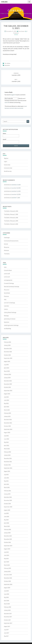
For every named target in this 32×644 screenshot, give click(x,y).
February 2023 (7, 413)
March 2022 (7, 449)
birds (5, 267)
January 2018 (7, 610)
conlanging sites (8, 280)
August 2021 (7, 471)
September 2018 (8, 584)
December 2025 (8, 348)
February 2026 (7, 342)
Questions (7, 322)
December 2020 (8, 497)
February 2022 (7, 452)
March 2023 (7, 410)
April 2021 (6, 484)
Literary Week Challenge (10, 312)
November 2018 (8, 578)
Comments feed (8, 168)
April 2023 (6, 407)
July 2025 (6, 365)
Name (11, 135)
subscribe (7, 102)
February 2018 (7, 607)
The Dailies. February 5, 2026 (11, 221)
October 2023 (7, 387)
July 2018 (6, 591)
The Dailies (7, 63)
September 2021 (8, 468)
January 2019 (7, 571)
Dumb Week (7, 293)
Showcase (6, 250)
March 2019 (7, 565)
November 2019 (8, 539)
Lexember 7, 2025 (16, 198)
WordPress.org (8, 171)
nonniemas (22, 31)
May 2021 (6, 481)
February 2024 (7, 374)
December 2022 (8, 420)
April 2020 (6, 523)
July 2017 (6, 630)
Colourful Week (8, 270)
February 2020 (7, 529)
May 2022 (6, 442)
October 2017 (7, 620)
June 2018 (6, 594)
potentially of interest (10, 319)
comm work (7, 277)
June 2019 (6, 555)
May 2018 (6, 597)
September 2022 (8, 429)
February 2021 (7, 491)
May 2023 (6, 403)
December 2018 (8, 575)
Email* (11, 141)
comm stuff (7, 274)
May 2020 (6, 520)
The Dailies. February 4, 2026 (11, 224)
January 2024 (7, 378)
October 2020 (7, 504)
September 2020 (8, 507)
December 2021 (8, 458)
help (5, 299)
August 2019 (7, 549)
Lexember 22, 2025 (16, 188)
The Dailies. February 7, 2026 (11, 214)
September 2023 (8, 391)
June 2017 (6, 633)
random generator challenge (11, 325)
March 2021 (7, 487)
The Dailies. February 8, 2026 (11, 211)
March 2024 (7, 371)
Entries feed (7, 165)
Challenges (7, 238)
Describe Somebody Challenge (12, 287)
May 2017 (6, 636)
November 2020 (8, 500)
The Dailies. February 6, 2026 (11, 218)
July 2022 (6, 436)
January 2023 (7, 416)
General (6, 244)
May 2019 (6, 559)
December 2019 (8, 536)
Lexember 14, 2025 (16, 194)
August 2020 (7, 510)
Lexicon (6, 309)
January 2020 (7, 533)
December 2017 (8, 614)
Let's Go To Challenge (9, 303)
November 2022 (8, 423)
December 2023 (8, 381)
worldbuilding (7, 329)
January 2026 (7, 345)
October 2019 (7, 542)
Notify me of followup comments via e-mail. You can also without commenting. (15, 100)
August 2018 (7, 588)
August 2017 (7, 626)
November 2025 (8, 352)
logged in (13, 95)
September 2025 (8, 358)
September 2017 (8, 623)
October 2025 (7, 355)
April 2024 (6, 368)
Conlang (4, 2)
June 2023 (6, 400)
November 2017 (8, 617)
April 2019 (6, 562)
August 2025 (7, 361)
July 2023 (6, 397)
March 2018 (7, 604)
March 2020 (7, 526)
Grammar (6, 296)
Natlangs (6, 316)
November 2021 (8, 462)
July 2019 (6, 552)
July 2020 (6, 513)
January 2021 (7, 494)
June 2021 (6, 478)
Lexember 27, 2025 (16, 185)
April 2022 (6, 445)
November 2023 (8, 384)
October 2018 (7, 581)
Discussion (7, 65)
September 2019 (8, 546)
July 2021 (6, 475)
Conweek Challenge (9, 283)
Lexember (6, 306)
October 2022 (7, 426)
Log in (6, 161)
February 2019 (7, 568)
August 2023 (7, 394)
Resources (7, 247)
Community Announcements (11, 241)
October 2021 (7, 465)
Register (6, 158)
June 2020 (6, 517)
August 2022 (7, 433)
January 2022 (7, 455)
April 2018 (6, 601)
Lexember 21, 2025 (16, 191)
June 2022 (6, 439)
